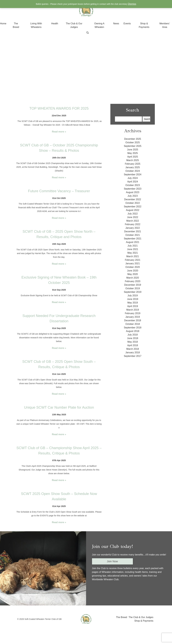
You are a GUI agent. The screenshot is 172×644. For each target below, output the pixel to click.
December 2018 (133, 320)
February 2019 (133, 313)
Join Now (112, 561)
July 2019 (133, 296)
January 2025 (133, 167)
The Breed (122, 617)
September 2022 (133, 207)
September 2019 (133, 292)
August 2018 (133, 331)
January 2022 (133, 228)
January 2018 (133, 352)
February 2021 (133, 260)
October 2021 (133, 235)
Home (3, 24)
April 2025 (133, 157)
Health (55, 24)
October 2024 (133, 171)
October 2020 (133, 267)
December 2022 (133, 199)
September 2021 (133, 239)
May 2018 (133, 342)
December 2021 (133, 231)
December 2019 (133, 285)
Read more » (59, 132)
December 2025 (133, 139)
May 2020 (133, 274)
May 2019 (133, 303)
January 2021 (133, 263)
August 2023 (133, 192)
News (116, 24)
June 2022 (133, 217)
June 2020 (133, 271)
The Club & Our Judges (141, 617)
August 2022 (133, 210)
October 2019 (133, 288)
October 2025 (133, 142)
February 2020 (133, 281)
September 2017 (133, 356)
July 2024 (133, 178)
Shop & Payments (144, 621)
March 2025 (133, 160)
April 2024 (133, 182)
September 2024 (133, 174)
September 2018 (133, 328)
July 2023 (133, 196)
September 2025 (133, 146)
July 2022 (133, 214)
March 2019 (133, 310)
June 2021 (133, 249)
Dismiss (132, 4)
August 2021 (133, 242)
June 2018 (133, 338)
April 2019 (133, 306)
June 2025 (133, 150)
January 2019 (133, 317)
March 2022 (133, 221)
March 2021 (133, 256)
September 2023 (133, 189)
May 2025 (133, 153)
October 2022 (133, 203)
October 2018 (133, 324)
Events (127, 24)
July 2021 (133, 246)
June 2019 (133, 299)
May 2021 (133, 253)
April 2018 (133, 345)
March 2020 (133, 278)
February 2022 (133, 224)
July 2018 (133, 335)
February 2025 (133, 164)
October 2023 (133, 185)
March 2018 (133, 349)
